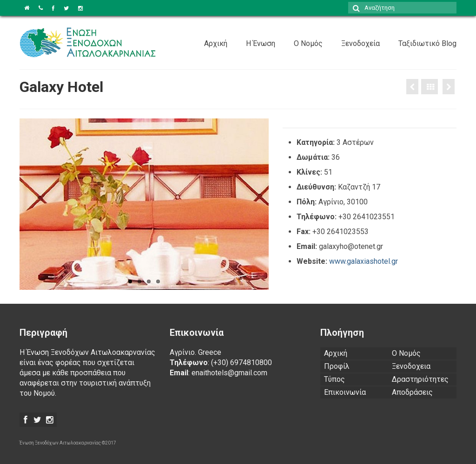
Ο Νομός (308, 43)
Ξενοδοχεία (360, 43)
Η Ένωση (261, 43)
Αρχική (216, 43)
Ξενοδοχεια (411, 366)
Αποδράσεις (412, 392)
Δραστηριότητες (420, 379)
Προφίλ (337, 366)
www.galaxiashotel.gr (364, 261)
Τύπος (334, 379)
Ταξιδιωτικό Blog (427, 43)
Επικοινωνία (345, 392)
